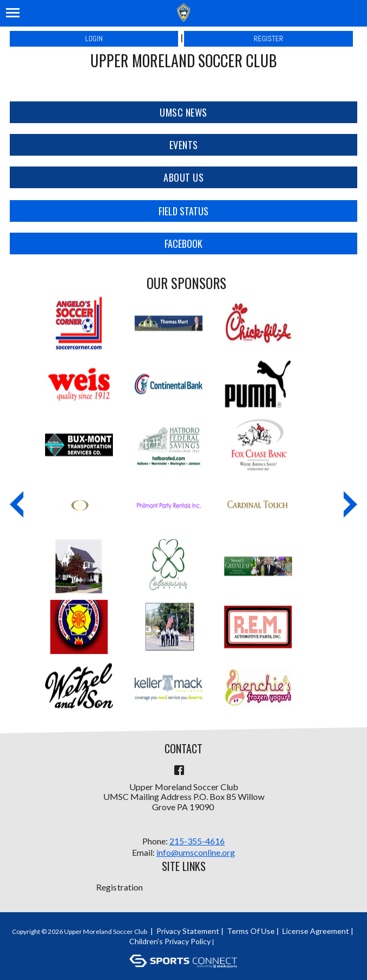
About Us (184, 177)
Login (94, 39)
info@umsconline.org (196, 852)
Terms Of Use (251, 931)
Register (268, 39)
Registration (119, 887)
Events (184, 145)
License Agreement (316, 931)
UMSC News (184, 112)
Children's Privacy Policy (170, 941)
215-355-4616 (197, 841)
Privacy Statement (188, 931)
